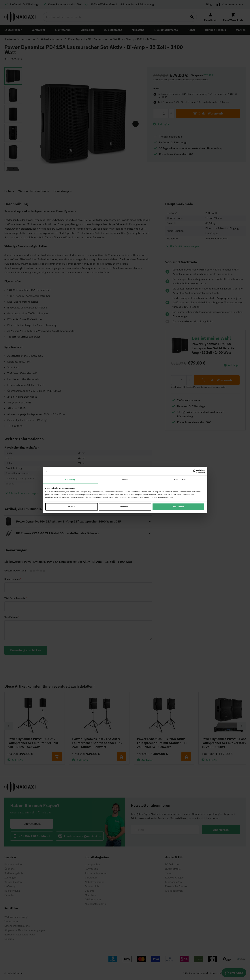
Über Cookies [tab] (180, 480)
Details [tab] (125, 480)
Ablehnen (72, 507)
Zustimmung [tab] (70, 480)
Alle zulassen (178, 507)
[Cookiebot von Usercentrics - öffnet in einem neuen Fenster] (189, 471)
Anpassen (125, 507)
